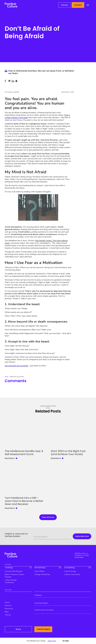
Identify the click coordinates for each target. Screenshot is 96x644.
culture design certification (11, 581)
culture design (70, 571)
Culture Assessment (72, 574)
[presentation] (53, 620)
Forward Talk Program (14, 571)
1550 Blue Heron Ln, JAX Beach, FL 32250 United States (82, 555)
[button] (88, 5)
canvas (8, 615)
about (7, 602)
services (8, 605)
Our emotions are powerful (16, 366)
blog (7, 612)
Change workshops (42, 574)
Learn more (52, 641)
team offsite (39, 571)
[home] (11, 5)
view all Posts (48, 517)
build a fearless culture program (14, 576)
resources (9, 609)
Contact (78, 5)
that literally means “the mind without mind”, (36, 242)
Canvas (64, 5)
